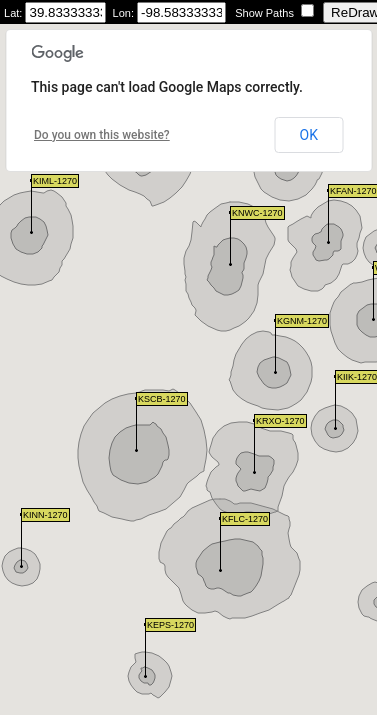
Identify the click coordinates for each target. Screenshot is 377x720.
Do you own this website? (102, 135)
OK (309, 135)
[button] (373, 293)
